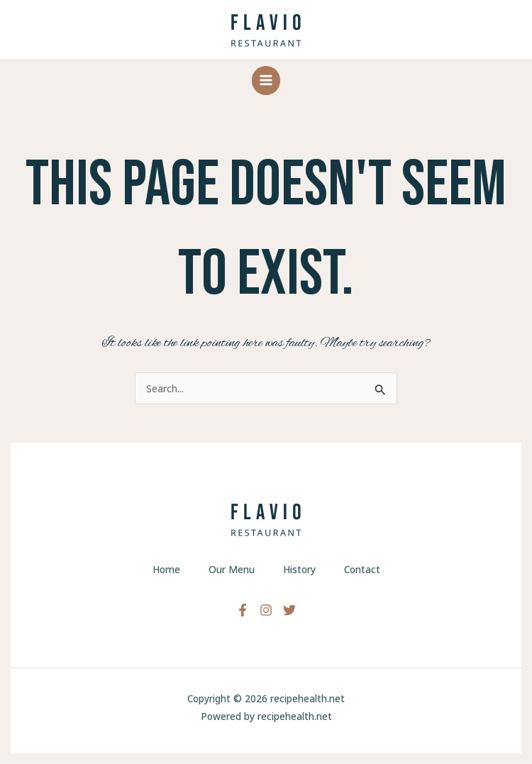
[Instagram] (266, 610)
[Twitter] (289, 610)
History (299, 569)
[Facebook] (243, 610)
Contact (362, 569)
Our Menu (232, 569)
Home (166, 569)
